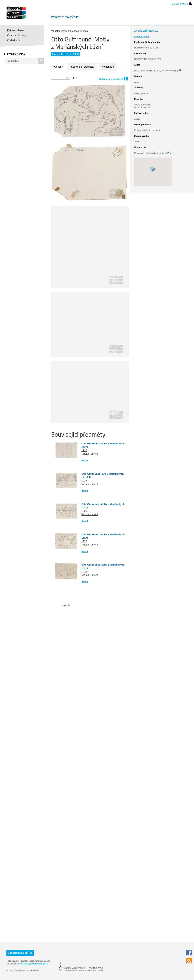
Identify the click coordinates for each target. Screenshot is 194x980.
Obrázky (59, 67)
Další (64, 606)
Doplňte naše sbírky (20, 953)
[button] (153, 169)
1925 (84, 450)
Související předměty (83, 67)
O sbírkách (14, 40)
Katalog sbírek (16, 30)
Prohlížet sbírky (16, 54)
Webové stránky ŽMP (65, 17)
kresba (74, 31)
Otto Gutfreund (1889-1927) (148, 71)
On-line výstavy (17, 35)
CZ (173, 4)
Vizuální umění (59, 31)
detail (85, 461)
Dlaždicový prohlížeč (113, 78)
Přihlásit (184, 4)
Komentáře (108, 67)
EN (177, 4)
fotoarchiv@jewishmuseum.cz (34, 964)
